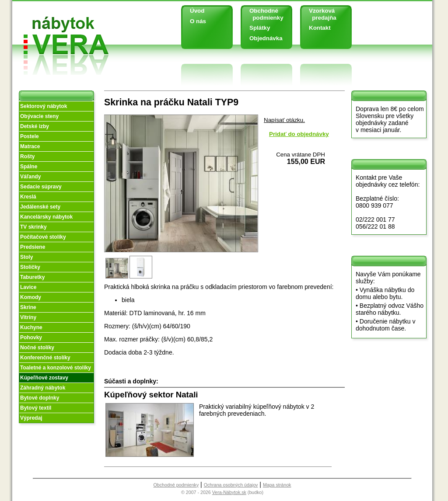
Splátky (260, 28)
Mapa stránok (277, 485)
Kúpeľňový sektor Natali (151, 395)
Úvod (197, 11)
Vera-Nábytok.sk (229, 492)
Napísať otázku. (284, 120)
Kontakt (320, 28)
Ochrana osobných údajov (231, 485)
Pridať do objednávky (299, 134)
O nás (198, 21)
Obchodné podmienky (263, 14)
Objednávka (266, 38)
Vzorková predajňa (319, 14)
